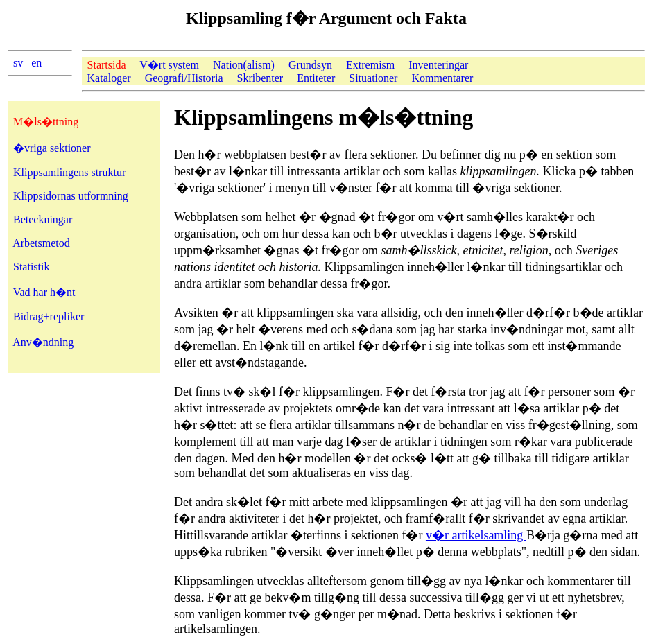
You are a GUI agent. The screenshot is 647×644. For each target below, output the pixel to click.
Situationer (373, 78)
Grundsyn (310, 65)
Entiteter (316, 78)
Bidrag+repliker (49, 316)
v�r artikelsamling (476, 535)
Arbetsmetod (41, 243)
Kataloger (109, 78)
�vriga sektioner (52, 148)
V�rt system (169, 65)
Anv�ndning (43, 342)
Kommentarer (442, 78)
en (36, 63)
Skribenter (260, 78)
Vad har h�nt (44, 292)
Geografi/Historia (184, 78)
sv (18, 63)
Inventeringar (438, 65)
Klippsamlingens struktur (69, 172)
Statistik (31, 267)
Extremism (370, 65)
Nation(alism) (244, 65)
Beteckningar (43, 219)
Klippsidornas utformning (71, 196)
